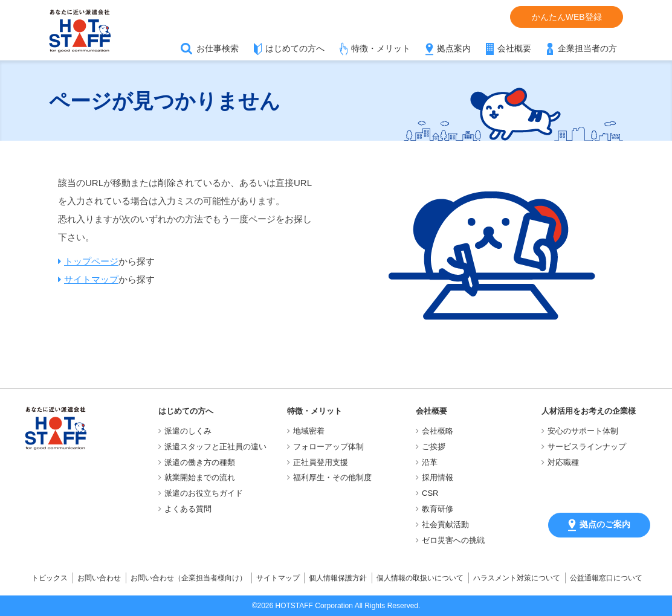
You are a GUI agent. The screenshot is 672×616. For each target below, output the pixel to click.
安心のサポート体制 (583, 431)
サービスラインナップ (587, 447)
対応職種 (563, 462)
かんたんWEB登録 (567, 17)
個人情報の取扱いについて (420, 578)
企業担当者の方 (587, 48)
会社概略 (438, 431)
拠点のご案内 (599, 525)
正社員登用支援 (321, 462)
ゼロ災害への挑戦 (453, 540)
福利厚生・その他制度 (332, 477)
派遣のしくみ (188, 431)
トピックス (50, 578)
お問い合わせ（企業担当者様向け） (189, 578)
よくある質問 (188, 509)
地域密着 (309, 431)
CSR (430, 493)
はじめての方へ (295, 48)
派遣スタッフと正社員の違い (215, 447)
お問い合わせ (99, 578)
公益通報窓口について (606, 578)
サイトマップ (91, 279)
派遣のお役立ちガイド (204, 493)
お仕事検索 (218, 48)
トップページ (91, 261)
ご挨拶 (434, 447)
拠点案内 (454, 48)
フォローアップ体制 (328, 447)
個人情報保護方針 (338, 578)
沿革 (430, 462)
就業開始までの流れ (200, 477)
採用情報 (438, 477)
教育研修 (438, 509)
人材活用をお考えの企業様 (589, 411)
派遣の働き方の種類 (200, 462)
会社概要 (514, 48)
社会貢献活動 (445, 525)
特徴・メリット (381, 48)
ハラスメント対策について (517, 578)
